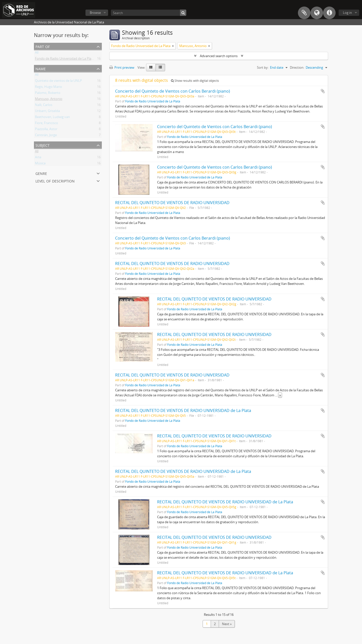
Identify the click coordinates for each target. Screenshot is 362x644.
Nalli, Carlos (44, 106)
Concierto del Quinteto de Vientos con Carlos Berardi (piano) (173, 91)
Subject (42, 145)
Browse (95, 13)
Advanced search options (219, 56)
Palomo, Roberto (48, 94)
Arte (38, 158)
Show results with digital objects (195, 81)
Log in (347, 13)
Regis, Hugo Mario (49, 88)
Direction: (297, 67)
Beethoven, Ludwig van (52, 118)
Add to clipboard (323, 91)
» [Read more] (280, 395)
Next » (227, 624)
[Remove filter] (173, 46)
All (37, 53)
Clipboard (304, 13)
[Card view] (151, 67)
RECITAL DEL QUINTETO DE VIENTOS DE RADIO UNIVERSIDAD (172, 203)
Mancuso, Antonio (49, 100)
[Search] (149, 13)
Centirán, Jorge (46, 136)
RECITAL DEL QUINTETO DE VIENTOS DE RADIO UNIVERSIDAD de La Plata (183, 410)
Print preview (122, 67)
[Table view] (160, 67)
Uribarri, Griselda (47, 112)
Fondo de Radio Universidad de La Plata (65, 59)
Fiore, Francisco (47, 124)
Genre (41, 173)
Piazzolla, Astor (46, 130)
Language (317, 13)
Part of (43, 46)
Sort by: (263, 67)
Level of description (55, 181)
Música (40, 164)
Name (41, 68)
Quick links (329, 13)
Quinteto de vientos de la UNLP (58, 82)
